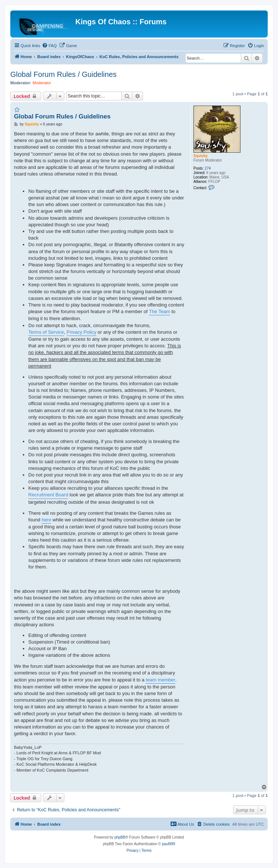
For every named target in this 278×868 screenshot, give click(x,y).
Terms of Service (46, 332)
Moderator (42, 83)
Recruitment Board (48, 495)
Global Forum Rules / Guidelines (63, 74)
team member (160, 680)
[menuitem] (49, 46)
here (46, 520)
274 (208, 168)
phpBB (120, 837)
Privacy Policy (81, 332)
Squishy (201, 156)
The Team (160, 311)
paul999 (169, 844)
